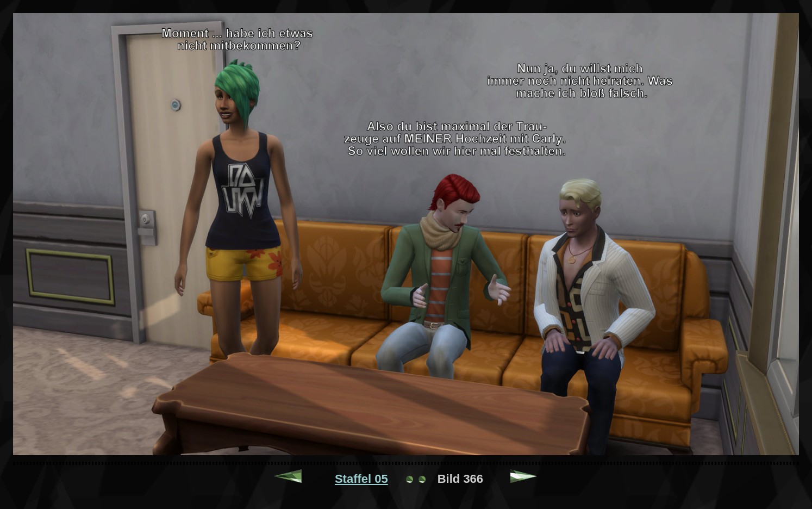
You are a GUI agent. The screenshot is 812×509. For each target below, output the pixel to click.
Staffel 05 (361, 479)
